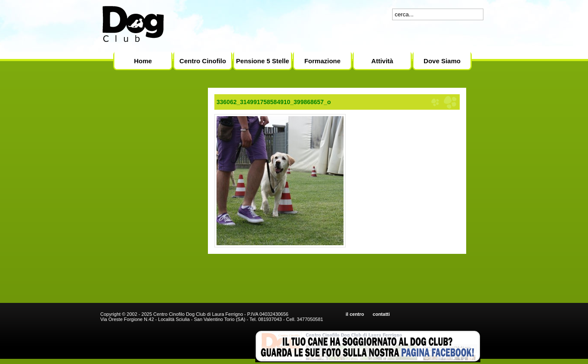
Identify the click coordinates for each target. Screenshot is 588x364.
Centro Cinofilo (203, 61)
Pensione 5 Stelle (262, 61)
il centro (355, 314)
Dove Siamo (442, 61)
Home (143, 61)
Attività (382, 61)
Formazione (322, 61)
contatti (381, 314)
